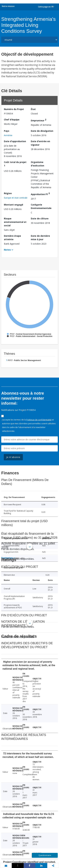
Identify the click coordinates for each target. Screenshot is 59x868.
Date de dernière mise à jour (40, 238)
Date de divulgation (42, 131)
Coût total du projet (15, 164)
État (33, 109)
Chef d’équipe (12, 120)
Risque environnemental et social (15, 222)
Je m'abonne (13, 457)
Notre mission (8, 6)
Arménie (8, 135)
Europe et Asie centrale (16, 198)
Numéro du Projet (14, 109)
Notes (7, 250)
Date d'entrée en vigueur (40, 143)
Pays (7, 131)
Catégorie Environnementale (41, 206)
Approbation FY (40, 194)
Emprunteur (38, 120)
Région (8, 193)
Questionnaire (45, 855)
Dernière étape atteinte (12, 238)
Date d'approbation (15, 141)
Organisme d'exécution (37, 164)
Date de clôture (40, 218)
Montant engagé (14, 205)
